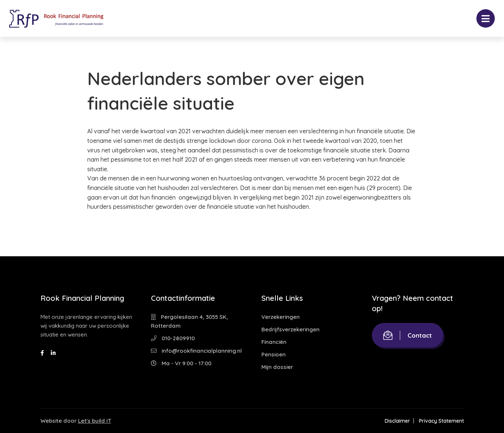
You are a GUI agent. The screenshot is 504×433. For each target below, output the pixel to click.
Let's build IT (95, 421)
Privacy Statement (441, 421)
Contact (408, 335)
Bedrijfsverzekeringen (290, 329)
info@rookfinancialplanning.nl (196, 351)
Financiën (274, 342)
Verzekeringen (281, 317)
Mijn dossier (277, 367)
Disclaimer (397, 421)
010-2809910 (173, 338)
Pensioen (274, 354)
